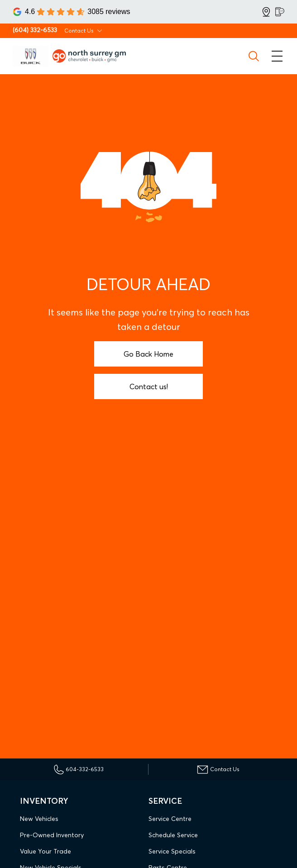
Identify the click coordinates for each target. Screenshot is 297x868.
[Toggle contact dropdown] (100, 31)
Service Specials (172, 851)
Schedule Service (173, 835)
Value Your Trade (46, 851)
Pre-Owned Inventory (52, 835)
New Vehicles (39, 819)
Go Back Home (148, 354)
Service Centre (170, 819)
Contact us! (149, 386)
